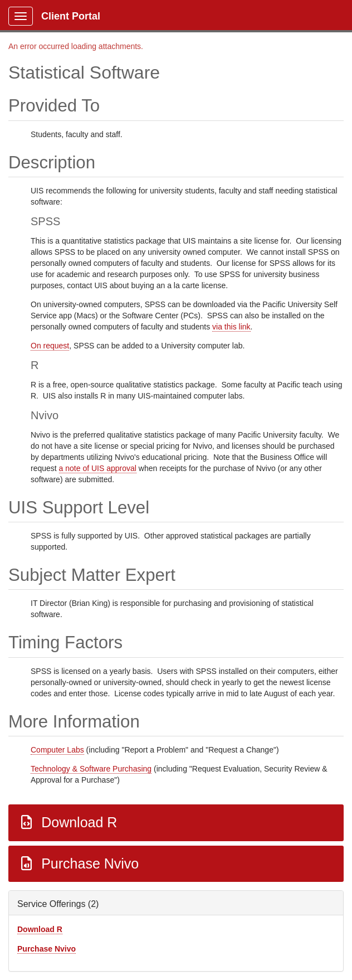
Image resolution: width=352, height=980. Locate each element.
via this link (231, 327)
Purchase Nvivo (78, 863)
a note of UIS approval (98, 468)
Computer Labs (57, 750)
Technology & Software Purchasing (91, 769)
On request (50, 346)
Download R (67, 822)
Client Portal (71, 16)
